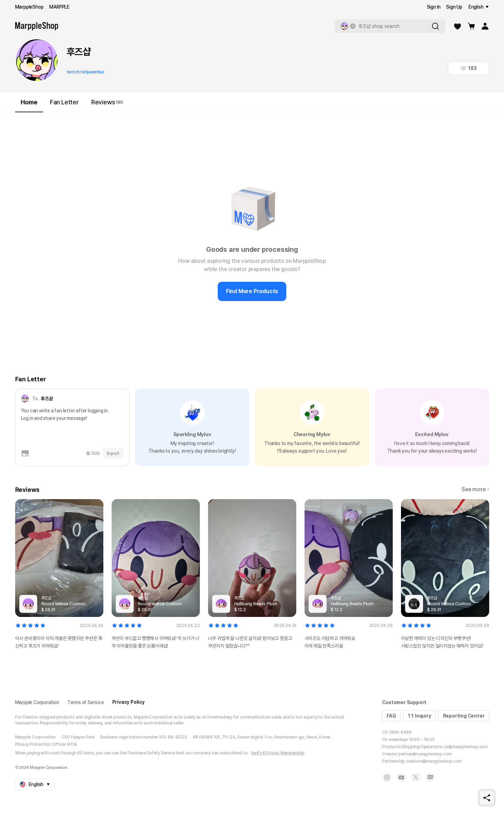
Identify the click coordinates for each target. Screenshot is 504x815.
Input (113, 453)
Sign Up (454, 7)
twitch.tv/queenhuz (85, 72)
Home (29, 105)
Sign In (434, 7)
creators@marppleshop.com (434, 761)
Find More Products (252, 291)
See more (475, 489)
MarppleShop (29, 7)
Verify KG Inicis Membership (278, 753)
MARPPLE (59, 7)
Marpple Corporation (37, 702)
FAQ (391, 716)
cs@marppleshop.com (466, 747)
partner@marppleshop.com (425, 754)
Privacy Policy (128, 702)
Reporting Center (464, 716)
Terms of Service (86, 702)
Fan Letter (64, 102)
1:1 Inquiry (420, 716)
